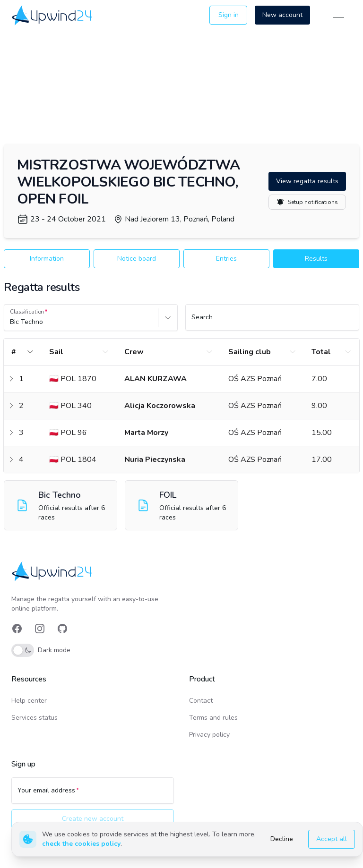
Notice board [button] (137, 259)
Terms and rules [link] (213, 718)
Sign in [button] (229, 15)
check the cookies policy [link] (81, 844)
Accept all (332, 839)
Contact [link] (201, 701)
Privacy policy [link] (209, 735)
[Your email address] (93, 795)
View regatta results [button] (307, 181)
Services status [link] (35, 718)
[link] (53, 15)
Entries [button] (226, 259)
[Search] (272, 322)
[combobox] (11, 322)
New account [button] (282, 15)
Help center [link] (29, 701)
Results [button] (316, 259)
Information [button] (47, 259)
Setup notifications (307, 202)
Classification (27, 312)
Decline (282, 839)
